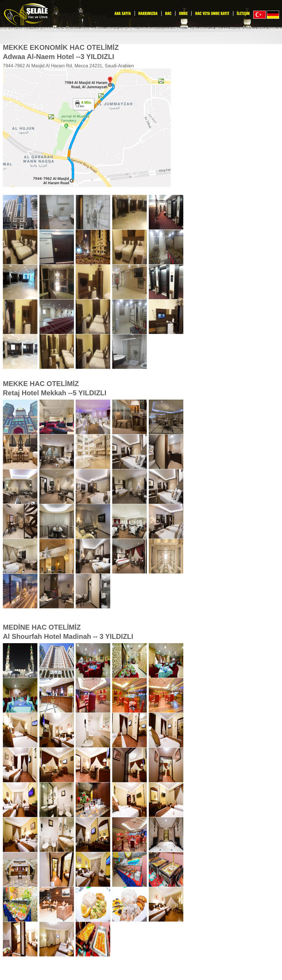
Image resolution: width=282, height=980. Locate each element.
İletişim (243, 13)
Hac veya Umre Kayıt (212, 13)
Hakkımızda (148, 13)
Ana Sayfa (123, 13)
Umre (183, 13)
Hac (168, 13)
